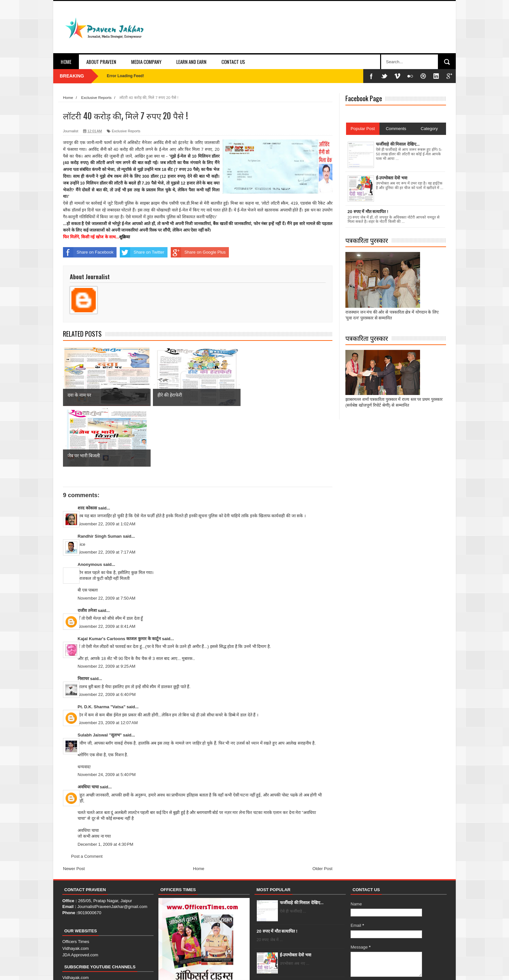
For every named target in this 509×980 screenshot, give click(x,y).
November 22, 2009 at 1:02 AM (106, 463)
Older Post (323, 808)
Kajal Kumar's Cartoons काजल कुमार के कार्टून (119, 578)
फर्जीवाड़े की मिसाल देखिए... (302, 842)
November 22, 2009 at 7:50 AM (106, 537)
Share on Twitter (142, 252)
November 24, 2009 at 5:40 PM (107, 714)
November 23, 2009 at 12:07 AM (108, 662)
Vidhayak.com (75, 887)
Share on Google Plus (198, 252)
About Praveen (101, 62)
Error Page (433, 969)
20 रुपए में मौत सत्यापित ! (277, 870)
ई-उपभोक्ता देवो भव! (296, 894)
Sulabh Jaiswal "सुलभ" (100, 674)
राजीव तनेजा (87, 550)
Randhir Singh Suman (100, 475)
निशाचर (83, 618)
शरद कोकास (87, 447)
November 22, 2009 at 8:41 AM (106, 565)
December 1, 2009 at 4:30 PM (106, 783)
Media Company (146, 62)
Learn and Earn (191, 62)
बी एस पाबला (88, 529)
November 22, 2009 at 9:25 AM (106, 606)
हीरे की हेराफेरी (291, 922)
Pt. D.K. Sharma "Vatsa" (101, 646)
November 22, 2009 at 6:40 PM (107, 634)
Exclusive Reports (126, 131)
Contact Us (233, 62)
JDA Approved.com (80, 894)
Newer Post (74, 808)
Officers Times (76, 881)
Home (66, 62)
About (388, 969)
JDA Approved (76, 930)
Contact (409, 969)
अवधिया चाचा (88, 726)
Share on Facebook (88, 252)
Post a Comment (87, 796)
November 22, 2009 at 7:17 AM (106, 491)
